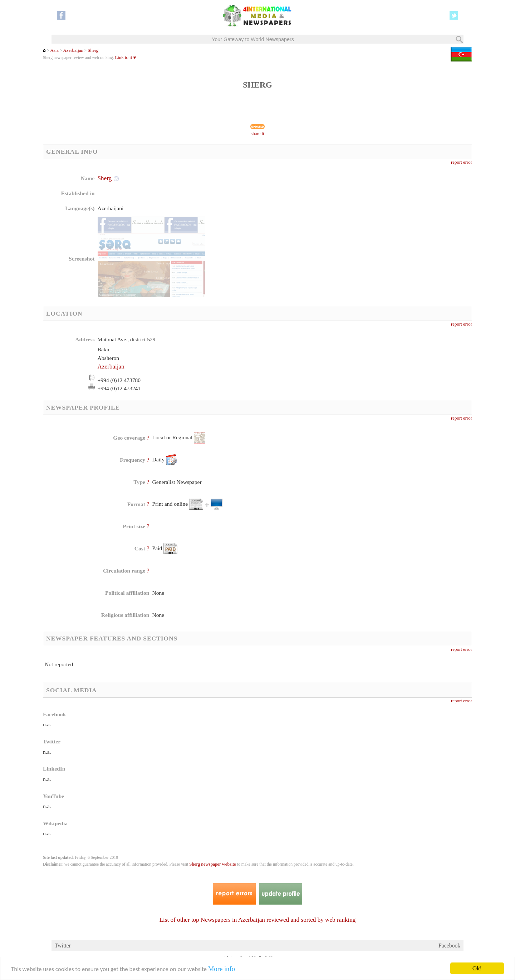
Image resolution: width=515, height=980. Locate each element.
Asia (54, 50)
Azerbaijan (73, 50)
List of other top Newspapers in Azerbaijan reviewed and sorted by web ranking (258, 920)
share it (257, 134)
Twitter (63, 946)
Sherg (93, 50)
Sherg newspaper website (212, 864)
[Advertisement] (314, 220)
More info (222, 969)
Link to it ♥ (125, 58)
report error (462, 162)
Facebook (449, 946)
